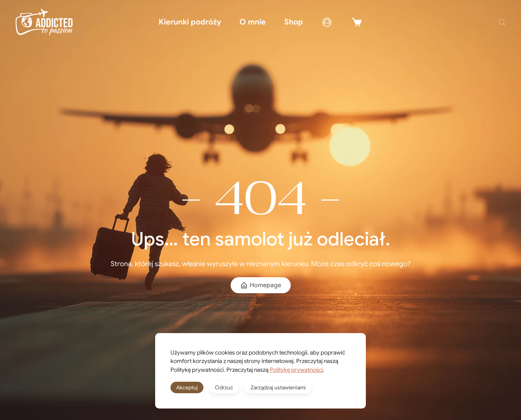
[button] (502, 22)
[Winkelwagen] (357, 22)
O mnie (253, 22)
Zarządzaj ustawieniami (278, 387)
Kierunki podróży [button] (190, 22)
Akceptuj (187, 387)
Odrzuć (224, 387)
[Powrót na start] (44, 22)
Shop (294, 22)
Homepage (261, 285)
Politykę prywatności (296, 370)
